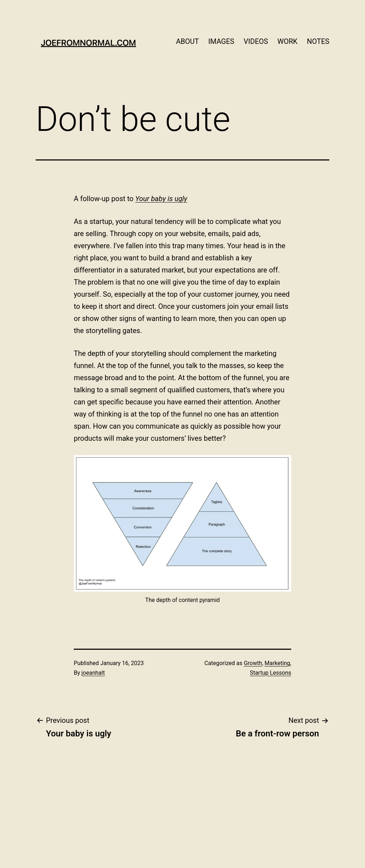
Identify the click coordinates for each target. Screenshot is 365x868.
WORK (287, 41)
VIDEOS (256, 41)
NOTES (318, 41)
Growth (253, 663)
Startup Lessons (271, 673)
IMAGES (221, 41)
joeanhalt (93, 673)
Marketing (277, 663)
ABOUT (187, 41)
